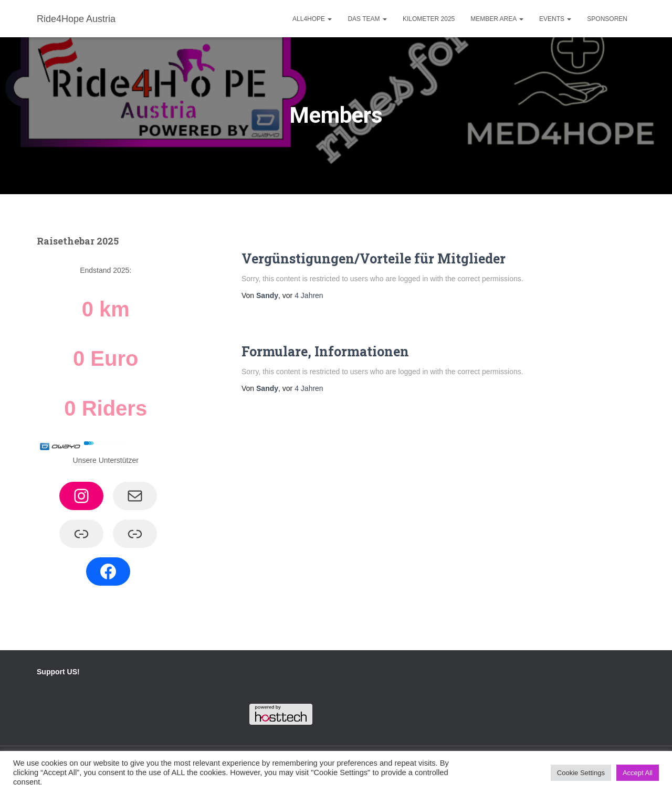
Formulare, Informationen (325, 351)
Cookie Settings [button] (581, 773)
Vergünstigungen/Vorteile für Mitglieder (374, 258)
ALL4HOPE (312, 19)
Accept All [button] (638, 773)
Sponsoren (607, 19)
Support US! (58, 672)
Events (555, 19)
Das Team (367, 19)
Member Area (497, 19)
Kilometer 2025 (429, 19)
